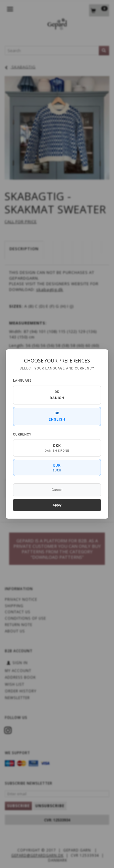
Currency (22, 434)
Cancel (57, 490)
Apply (57, 505)
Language (22, 381)
